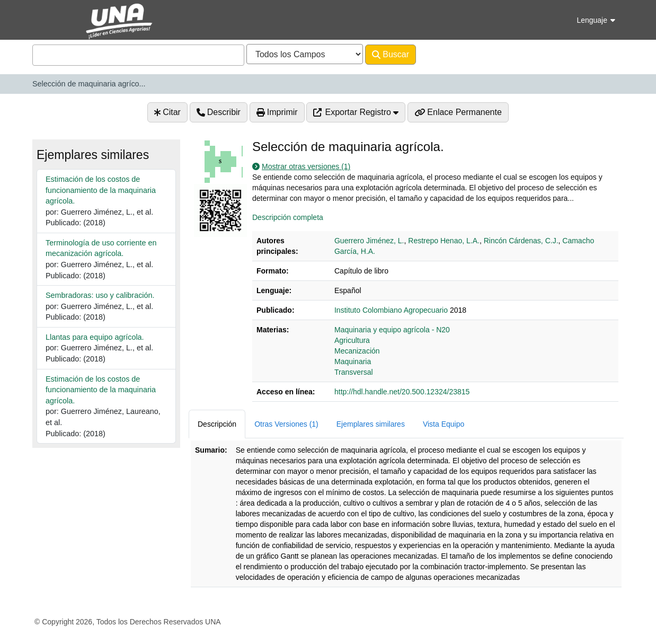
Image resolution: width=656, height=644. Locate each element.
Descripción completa (288, 217)
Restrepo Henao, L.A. (444, 241)
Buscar (391, 55)
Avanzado (444, 54)
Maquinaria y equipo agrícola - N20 (392, 330)
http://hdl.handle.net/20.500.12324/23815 (402, 392)
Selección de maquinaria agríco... (89, 84)
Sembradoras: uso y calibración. (100, 295)
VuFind (51, 18)
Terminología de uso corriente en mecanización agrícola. (101, 248)
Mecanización (357, 351)
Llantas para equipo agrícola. (95, 337)
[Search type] (305, 54)
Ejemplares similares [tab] (371, 424)
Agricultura (352, 340)
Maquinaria (353, 361)
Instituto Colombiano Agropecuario (391, 310)
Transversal (354, 372)
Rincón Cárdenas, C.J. (521, 241)
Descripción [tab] (217, 424)
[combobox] (138, 55)
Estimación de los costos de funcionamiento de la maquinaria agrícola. (101, 190)
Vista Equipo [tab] (444, 424)
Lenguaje (596, 20)
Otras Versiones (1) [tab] (286, 424)
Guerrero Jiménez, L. (369, 241)
